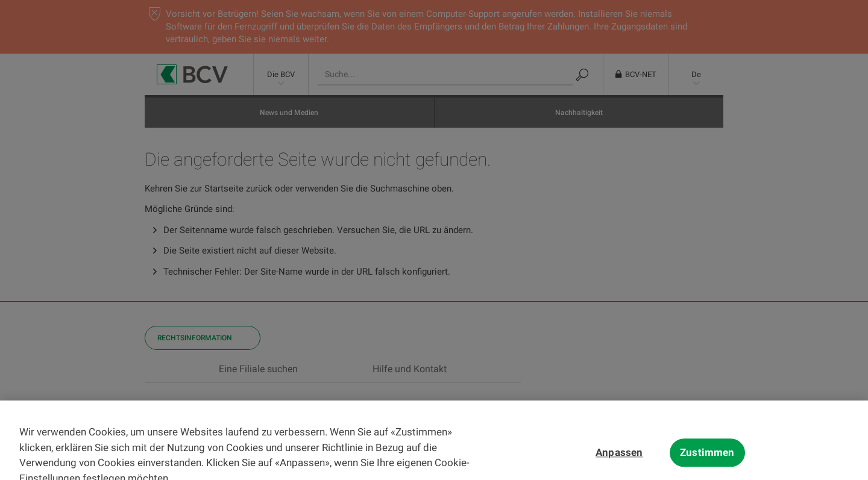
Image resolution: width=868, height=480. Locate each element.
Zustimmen (707, 461)
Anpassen (619, 461)
